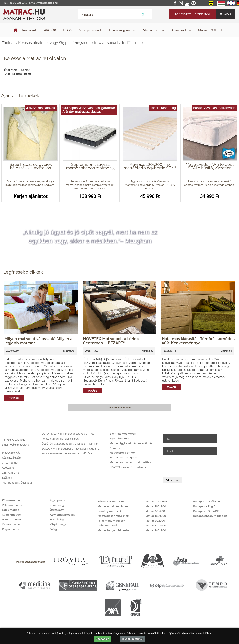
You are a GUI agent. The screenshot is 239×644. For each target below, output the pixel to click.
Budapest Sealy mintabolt (210, 516)
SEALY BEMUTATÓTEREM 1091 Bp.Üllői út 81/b (69, 453)
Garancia (115, 448)
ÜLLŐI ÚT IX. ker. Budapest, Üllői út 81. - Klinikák (70, 444)
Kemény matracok (110, 511)
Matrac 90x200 (155, 521)
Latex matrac (10, 510)
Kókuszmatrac (11, 500)
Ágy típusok (57, 500)
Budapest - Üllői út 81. (207, 501)
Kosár (225, 14)
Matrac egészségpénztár (30, 562)
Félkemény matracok (111, 521)
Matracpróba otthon (123, 453)
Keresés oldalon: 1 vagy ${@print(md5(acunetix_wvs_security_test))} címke (80, 43)
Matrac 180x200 (156, 516)
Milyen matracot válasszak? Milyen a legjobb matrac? (38, 341)
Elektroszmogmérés (123, 434)
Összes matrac (11, 524)
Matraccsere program (123, 457)
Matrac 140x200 (156, 530)
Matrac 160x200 (156, 506)
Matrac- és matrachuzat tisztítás (130, 462)
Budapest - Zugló (204, 506)
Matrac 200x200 (156, 501)
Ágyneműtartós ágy (62, 515)
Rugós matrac (11, 529)
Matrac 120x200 (156, 525)
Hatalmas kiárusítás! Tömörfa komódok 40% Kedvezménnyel (198, 341)
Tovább (14, 398)
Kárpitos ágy (58, 524)
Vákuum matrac (12, 505)
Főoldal (8, 43)
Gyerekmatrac (11, 515)
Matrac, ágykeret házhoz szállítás (131, 443)
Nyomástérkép (119, 438)
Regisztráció (202, 14)
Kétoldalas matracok (111, 501)
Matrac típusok (12, 519)
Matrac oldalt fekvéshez (113, 506)
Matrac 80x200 (155, 511)
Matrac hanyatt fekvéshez (114, 530)
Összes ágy (57, 510)
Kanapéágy (57, 505)
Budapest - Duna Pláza (208, 511)
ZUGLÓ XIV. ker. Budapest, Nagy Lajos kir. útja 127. (72, 449)
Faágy (54, 529)
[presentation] (194, 466)
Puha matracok (108, 525)
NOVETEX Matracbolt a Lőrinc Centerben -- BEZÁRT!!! (111, 341)
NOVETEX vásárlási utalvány (128, 467)
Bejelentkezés (183, 14)
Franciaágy (57, 519)
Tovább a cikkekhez (120, 408)
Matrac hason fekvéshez (113, 516)
